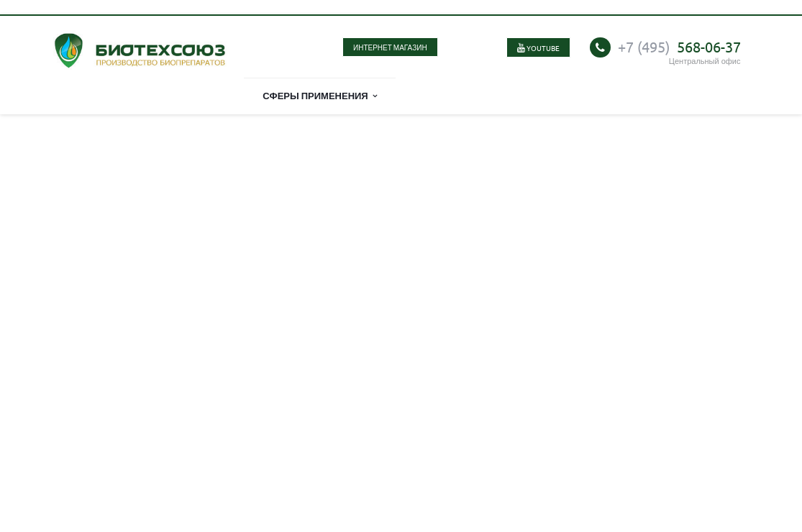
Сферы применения (320, 95)
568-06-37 (679, 46)
